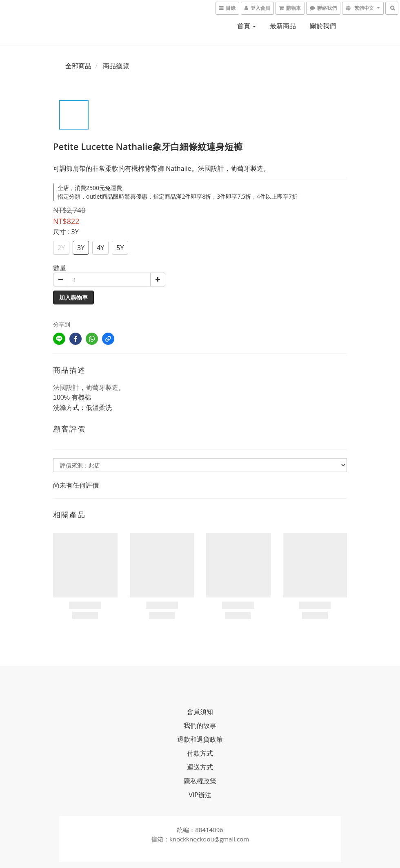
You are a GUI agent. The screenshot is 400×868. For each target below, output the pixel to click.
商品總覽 (116, 66)
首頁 (247, 26)
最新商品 (283, 26)
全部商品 (78, 66)
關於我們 (323, 26)
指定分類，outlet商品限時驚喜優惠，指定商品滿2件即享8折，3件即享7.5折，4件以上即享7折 (178, 196)
